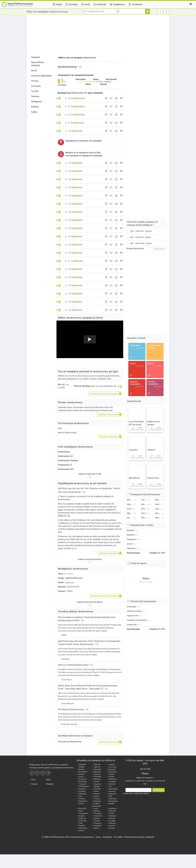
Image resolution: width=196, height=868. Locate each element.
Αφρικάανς (82, 764)
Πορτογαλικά (82, 813)
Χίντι (109, 786)
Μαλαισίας (97, 801)
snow (129, 509)
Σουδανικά (81, 821)
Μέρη (48, 780)
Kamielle (130, 530)
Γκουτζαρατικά (83, 786)
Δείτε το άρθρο (101, 631)
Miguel (130, 513)
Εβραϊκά (96, 786)
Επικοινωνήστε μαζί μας (135, 837)
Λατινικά (81, 799)
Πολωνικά (111, 811)
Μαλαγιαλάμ (112, 801)
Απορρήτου (107, 837)
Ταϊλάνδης (111, 823)
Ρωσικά (110, 813)
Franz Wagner (144, 518)
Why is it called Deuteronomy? (74, 665)
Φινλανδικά (82, 781)
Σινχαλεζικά (97, 816)
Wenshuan (131, 548)
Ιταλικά (95, 791)
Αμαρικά (111, 764)
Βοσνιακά (111, 769)
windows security (134, 611)
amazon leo (132, 624)
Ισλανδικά (96, 789)
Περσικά (96, 811)
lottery (144, 509)
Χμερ (79, 796)
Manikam (131, 535)
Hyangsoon (132, 539)
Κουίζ (85, 4)
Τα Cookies (118, 837)
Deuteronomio (73, 587)
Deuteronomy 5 (65, 465)
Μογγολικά (82, 808)
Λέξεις (32, 780)
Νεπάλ (95, 808)
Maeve (158, 518)
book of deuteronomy (67, 433)
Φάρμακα (49, 784)
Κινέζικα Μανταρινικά (96, 805)
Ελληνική (111, 784)
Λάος (110, 796)
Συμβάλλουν (117, 4)
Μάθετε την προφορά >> (145, 778)
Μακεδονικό (82, 801)
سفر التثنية (70, 582)
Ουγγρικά (81, 789)
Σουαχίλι (96, 821)
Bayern (158, 500)
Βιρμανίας (96, 772)
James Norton (130, 500)
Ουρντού (111, 826)
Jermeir (130, 544)
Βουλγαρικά (82, 772)
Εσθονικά (96, 779)
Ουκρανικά (97, 826)
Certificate (135, 4)
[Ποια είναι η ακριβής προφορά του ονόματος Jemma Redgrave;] (154, 225)
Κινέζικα (81, 774)
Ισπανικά (111, 818)
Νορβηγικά (112, 808)
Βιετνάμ (96, 828)
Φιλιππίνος (112, 779)
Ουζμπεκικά (82, 828)
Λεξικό (57, 4)
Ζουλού (80, 831)
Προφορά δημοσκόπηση (135, 248)
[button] (105, 394)
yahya (144, 504)
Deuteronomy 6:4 (66, 469)
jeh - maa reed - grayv (141, 243)
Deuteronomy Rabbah (68, 460)
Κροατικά (96, 774)
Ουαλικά (111, 828)
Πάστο (80, 811)
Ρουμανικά (97, 813)
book (60, 428)
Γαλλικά (96, 781)
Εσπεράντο (82, 779)
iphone (158, 513)
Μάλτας (80, 804)
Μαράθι (110, 804)
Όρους (98, 837)
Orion (143, 513)
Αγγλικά (111, 777)
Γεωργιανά (82, 784)
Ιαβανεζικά (81, 794)
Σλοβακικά (111, 816)
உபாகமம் (69, 574)
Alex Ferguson (130, 504)
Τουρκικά (81, 826)
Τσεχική (110, 774)
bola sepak (131, 607)
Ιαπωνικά (111, 791)
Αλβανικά (96, 764)
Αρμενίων (96, 767)
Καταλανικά (112, 772)
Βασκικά (81, 769)
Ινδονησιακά (112, 789)
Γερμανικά (96, 784)
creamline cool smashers (137, 620)
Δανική (80, 777)
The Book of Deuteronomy (71, 709)
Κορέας (95, 796)
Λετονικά (96, 799)
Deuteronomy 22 (65, 456)
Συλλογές (71, 4)
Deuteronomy (64, 452)
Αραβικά (81, 767)
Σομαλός (96, 818)
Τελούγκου (97, 823)
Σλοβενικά (81, 818)
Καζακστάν (112, 794)
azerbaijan (112, 767)
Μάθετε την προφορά (146, 582)
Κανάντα (96, 794)
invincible (144, 500)
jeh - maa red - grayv (141, 237)
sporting (158, 509)
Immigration (158, 504)
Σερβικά (81, 816)
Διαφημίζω (150, 837)
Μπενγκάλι (97, 769)
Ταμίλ (80, 823)
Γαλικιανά (111, 781)
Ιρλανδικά (81, 791)
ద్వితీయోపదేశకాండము (74, 578)
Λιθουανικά (112, 799)
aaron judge (130, 518)
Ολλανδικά (97, 777)
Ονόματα (33, 784)
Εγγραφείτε (158, 790)
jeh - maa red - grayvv (141, 231)
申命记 (70, 591)
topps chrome (133, 616)
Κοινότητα (99, 4)
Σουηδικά (111, 821)
